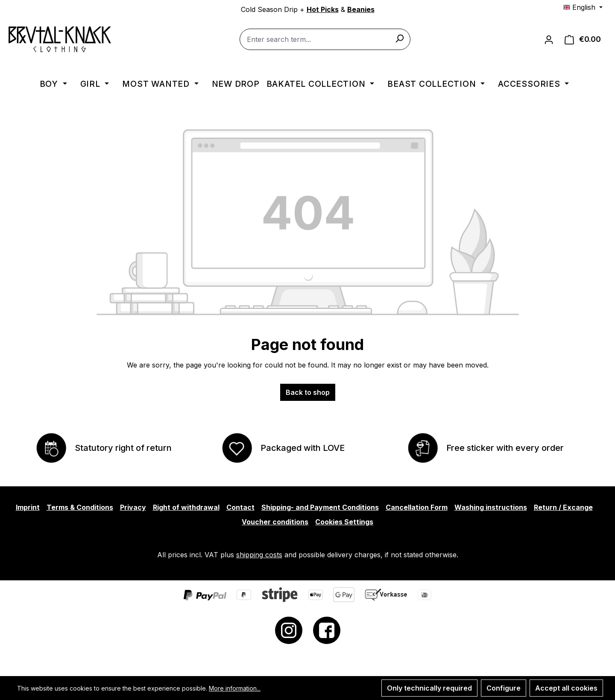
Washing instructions (491, 507)
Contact (240, 507)
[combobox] (325, 39)
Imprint (28, 507)
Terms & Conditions (80, 507)
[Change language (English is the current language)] (583, 7)
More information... (235, 688)
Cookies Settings (344, 522)
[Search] (399, 38)
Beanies (361, 9)
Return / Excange (563, 507)
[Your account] (549, 39)
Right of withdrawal (186, 507)
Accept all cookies (566, 688)
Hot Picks (323, 9)
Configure (504, 688)
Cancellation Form (417, 507)
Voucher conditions (275, 522)
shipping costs (259, 555)
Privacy (133, 507)
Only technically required (429, 688)
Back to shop (308, 392)
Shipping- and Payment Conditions (320, 507)
